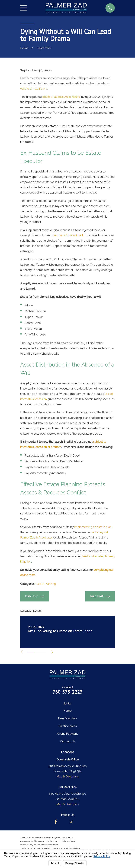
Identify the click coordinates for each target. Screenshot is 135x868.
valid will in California (34, 89)
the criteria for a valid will (68, 235)
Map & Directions (68, 776)
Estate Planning (46, 584)
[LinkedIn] (79, 822)
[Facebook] (56, 822)
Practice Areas (68, 726)
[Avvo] (64, 822)
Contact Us (68, 741)
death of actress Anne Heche (61, 97)
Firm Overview (67, 718)
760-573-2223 (67, 692)
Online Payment (67, 734)
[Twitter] (71, 822)
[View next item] (54, 652)
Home (67, 711)
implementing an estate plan (93, 527)
